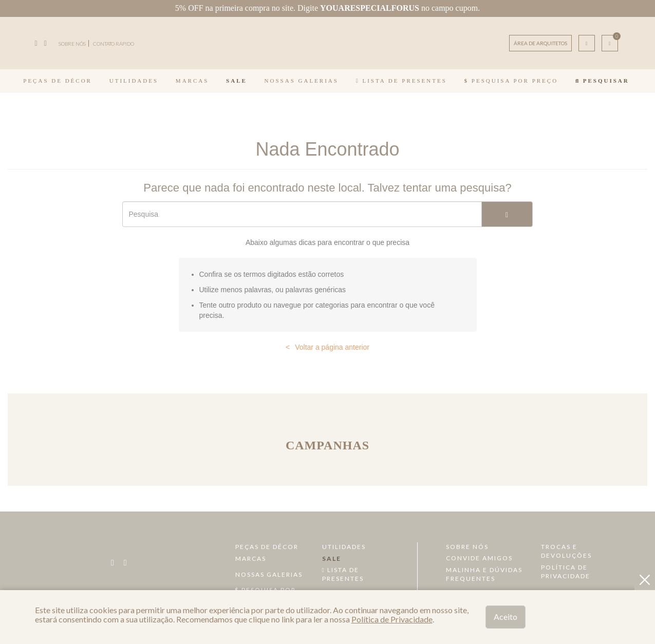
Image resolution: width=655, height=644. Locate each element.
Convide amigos (479, 558)
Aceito (506, 617)
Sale (237, 81)
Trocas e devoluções (566, 551)
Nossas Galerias (302, 81)
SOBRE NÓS (72, 44)
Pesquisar (602, 81)
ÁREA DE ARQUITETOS (540, 43)
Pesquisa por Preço (511, 81)
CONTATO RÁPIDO (114, 44)
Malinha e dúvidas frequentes (484, 574)
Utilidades (134, 81)
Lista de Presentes (401, 81)
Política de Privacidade (566, 572)
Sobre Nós (467, 547)
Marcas (192, 81)
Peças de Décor (58, 81)
